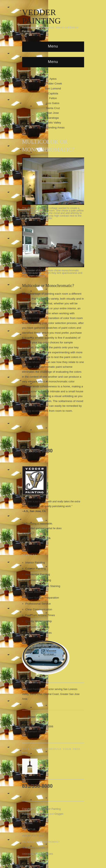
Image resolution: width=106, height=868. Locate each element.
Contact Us (29, 829)
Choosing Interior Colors (38, 854)
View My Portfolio (33, 836)
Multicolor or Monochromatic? (41, 842)
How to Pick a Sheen (34, 848)
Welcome (27, 823)
